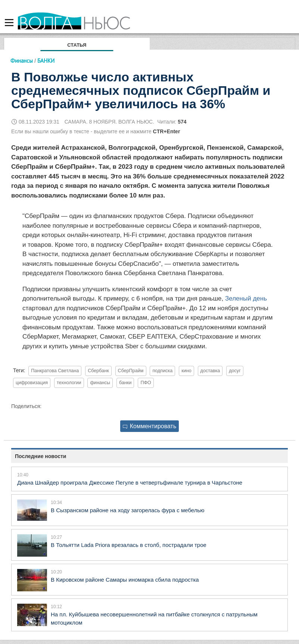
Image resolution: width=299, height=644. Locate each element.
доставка (210, 371)
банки (125, 383)
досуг (235, 371)
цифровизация (32, 383)
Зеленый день (246, 298)
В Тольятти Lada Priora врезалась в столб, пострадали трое (129, 545)
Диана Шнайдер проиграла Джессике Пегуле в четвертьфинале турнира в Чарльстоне (130, 483)
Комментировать (150, 426)
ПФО (146, 383)
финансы (100, 383)
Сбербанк (98, 371)
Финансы (22, 61)
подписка (162, 371)
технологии (69, 383)
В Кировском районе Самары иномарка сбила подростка (125, 580)
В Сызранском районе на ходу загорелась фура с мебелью (128, 510)
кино (186, 371)
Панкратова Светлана (55, 371)
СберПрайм (131, 371)
